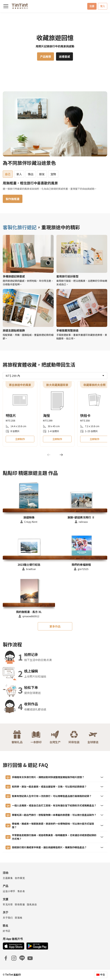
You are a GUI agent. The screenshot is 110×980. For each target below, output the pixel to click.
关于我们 (8, 918)
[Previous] (49, 455)
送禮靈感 (64, 56)
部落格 (19, 918)
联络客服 (20, 904)
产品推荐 (46, 56)
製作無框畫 (13, 199)
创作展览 (20, 878)
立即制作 (20, 439)
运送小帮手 (9, 891)
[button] (29, 495)
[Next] (61, 455)
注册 (92, 6)
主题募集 (8, 878)
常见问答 (8, 904)
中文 (103, 975)
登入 (103, 6)
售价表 (21, 891)
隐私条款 (32, 904)
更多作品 (55, 626)
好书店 (7, 931)
